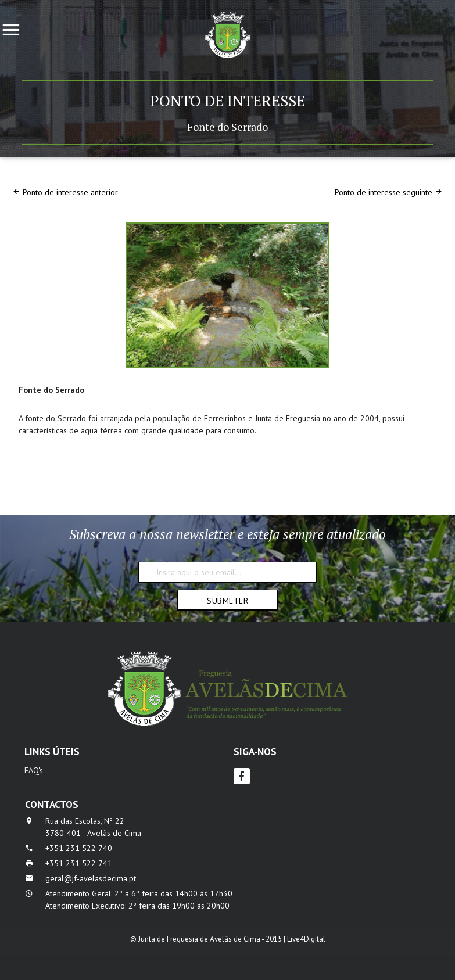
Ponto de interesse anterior (70, 192)
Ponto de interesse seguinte (384, 192)
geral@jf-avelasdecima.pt (91, 878)
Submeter (227, 601)
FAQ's (34, 770)
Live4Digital (306, 939)
